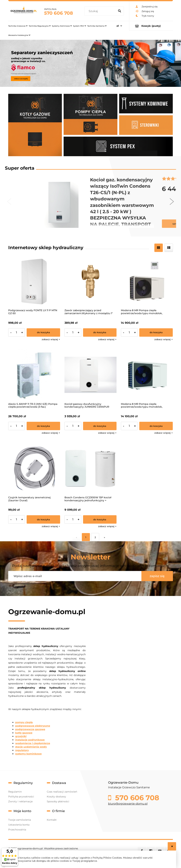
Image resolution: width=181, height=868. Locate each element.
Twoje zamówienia (20, 820)
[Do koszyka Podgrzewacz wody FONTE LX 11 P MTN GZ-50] (43, 332)
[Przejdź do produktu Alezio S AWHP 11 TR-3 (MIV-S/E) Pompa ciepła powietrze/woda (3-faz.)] (34, 375)
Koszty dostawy (56, 797)
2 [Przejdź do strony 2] (95, 537)
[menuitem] (18, 26)
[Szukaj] (120, 11)
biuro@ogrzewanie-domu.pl (128, 804)
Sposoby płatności (58, 801)
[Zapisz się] (157, 576)
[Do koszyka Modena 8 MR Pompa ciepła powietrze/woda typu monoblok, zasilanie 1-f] (156, 426)
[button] (51, 339)
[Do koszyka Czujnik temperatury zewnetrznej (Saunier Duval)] (43, 519)
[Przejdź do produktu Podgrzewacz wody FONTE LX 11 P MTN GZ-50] (34, 281)
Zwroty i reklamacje (20, 801)
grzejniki (21, 736)
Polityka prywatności (21, 797)
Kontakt (52, 820)
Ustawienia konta (19, 825)
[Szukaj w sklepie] (101, 11)
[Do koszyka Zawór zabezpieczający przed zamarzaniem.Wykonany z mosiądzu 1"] (100, 332)
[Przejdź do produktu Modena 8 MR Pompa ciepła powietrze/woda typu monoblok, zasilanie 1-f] (147, 375)
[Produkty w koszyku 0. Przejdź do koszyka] (151, 26)
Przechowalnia (17, 830)
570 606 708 (59, 13)
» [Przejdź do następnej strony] (105, 537)
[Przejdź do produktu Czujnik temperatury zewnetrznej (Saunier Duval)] (34, 468)
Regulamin (15, 792)
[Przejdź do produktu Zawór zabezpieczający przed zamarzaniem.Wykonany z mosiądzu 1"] (90, 281)
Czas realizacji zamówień (62, 792)
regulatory (22, 750)
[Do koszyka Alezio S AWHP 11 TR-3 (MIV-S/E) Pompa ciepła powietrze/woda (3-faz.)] (43, 426)
